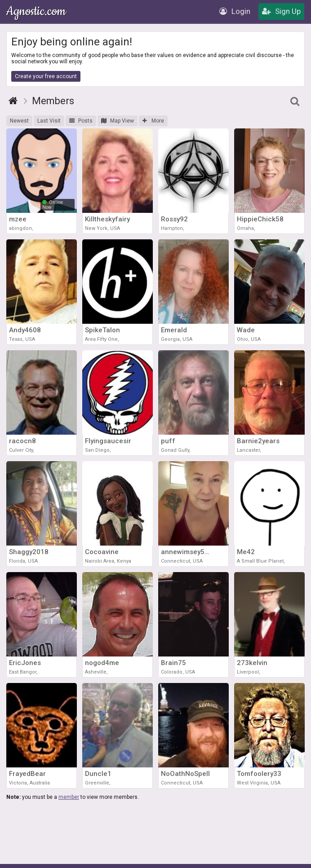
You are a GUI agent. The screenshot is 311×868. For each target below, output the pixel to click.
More (153, 121)
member (69, 797)
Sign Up (281, 11)
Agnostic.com (37, 11)
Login (235, 11)
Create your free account (46, 76)
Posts (81, 121)
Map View (118, 121)
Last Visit (49, 121)
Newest (19, 121)
